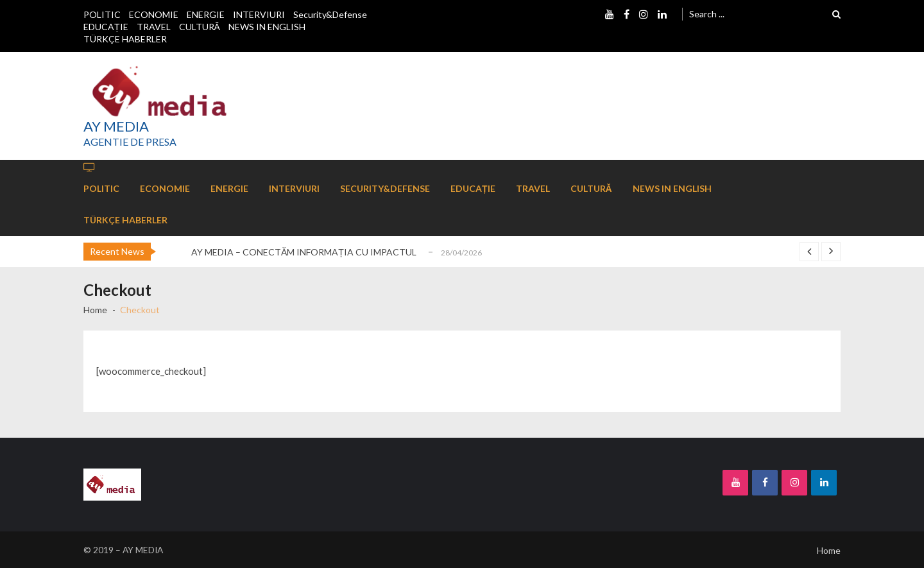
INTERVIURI (259, 14)
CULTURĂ (200, 27)
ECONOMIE (154, 14)
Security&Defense (330, 14)
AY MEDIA (116, 126)
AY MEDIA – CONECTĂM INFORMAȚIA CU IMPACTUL (304, 252)
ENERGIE (206, 14)
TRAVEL (154, 27)
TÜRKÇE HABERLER (125, 39)
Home (829, 550)
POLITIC (102, 14)
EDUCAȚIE (106, 27)
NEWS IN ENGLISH (267, 27)
